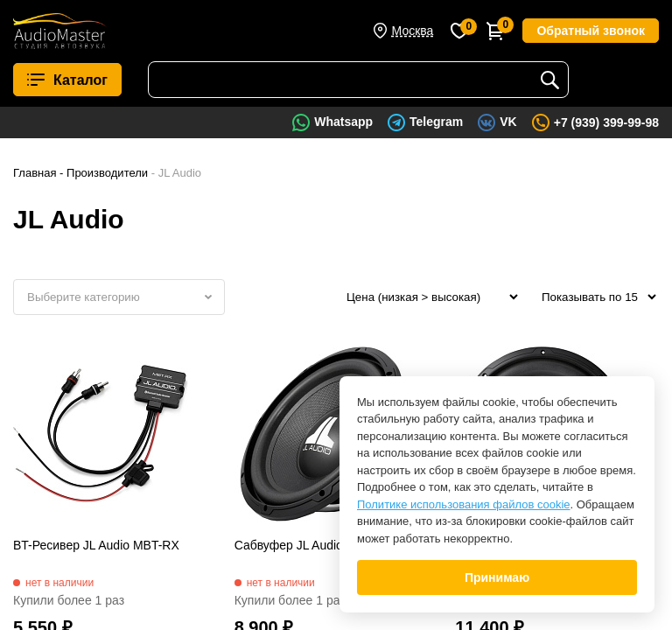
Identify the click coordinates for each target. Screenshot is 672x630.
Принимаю (497, 577)
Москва (413, 31)
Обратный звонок (591, 31)
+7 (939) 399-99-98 (606, 122)
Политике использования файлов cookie (464, 504)
